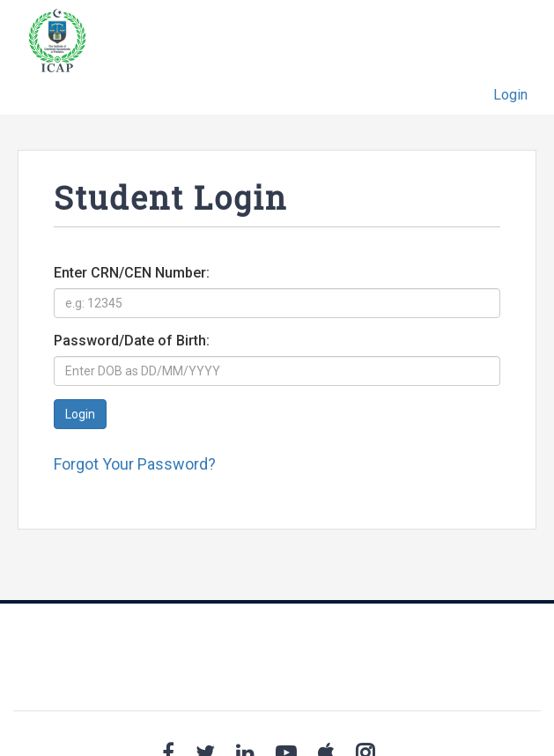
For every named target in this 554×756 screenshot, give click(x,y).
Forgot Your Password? (135, 464)
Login (510, 95)
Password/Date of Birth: (132, 341)
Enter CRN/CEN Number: (132, 273)
